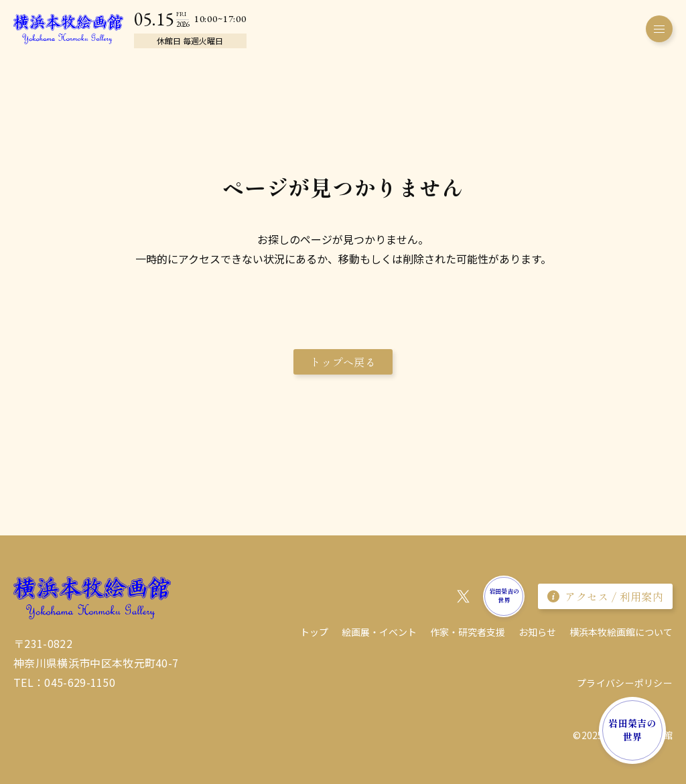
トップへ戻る (343, 362)
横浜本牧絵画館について (621, 632)
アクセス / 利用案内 (605, 596)
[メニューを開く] (659, 29)
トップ (314, 632)
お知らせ (537, 632)
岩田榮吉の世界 (632, 730)
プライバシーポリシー (625, 683)
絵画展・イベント (379, 632)
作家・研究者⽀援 (468, 632)
